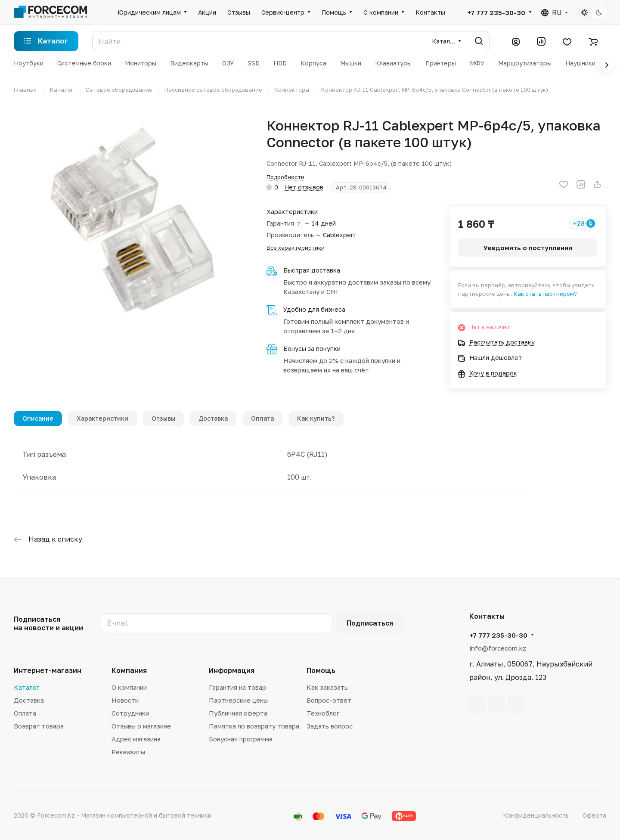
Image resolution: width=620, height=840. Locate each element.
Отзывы (163, 418)
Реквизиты (128, 752)
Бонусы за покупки (312, 349)
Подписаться (370, 623)
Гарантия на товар (237, 687)
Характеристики (102, 418)
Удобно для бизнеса (314, 309)
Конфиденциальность (536, 815)
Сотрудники (130, 713)
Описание (38, 418)
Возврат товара (39, 726)
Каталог (26, 687)
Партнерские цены (238, 700)
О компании (129, 687)
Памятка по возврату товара (254, 726)
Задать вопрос (330, 726)
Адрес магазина (136, 739)
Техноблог (323, 713)
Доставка (213, 418)
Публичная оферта (238, 713)
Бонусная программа (241, 739)
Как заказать (327, 687)
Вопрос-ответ (329, 700)
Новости (125, 700)
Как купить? (316, 418)
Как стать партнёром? (545, 294)
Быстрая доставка (312, 270)
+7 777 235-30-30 (496, 12)
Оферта (594, 815)
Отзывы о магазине (141, 726)
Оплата (262, 418)
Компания (129, 670)
